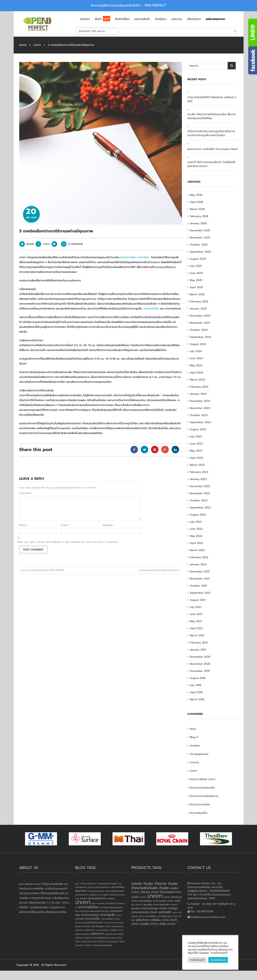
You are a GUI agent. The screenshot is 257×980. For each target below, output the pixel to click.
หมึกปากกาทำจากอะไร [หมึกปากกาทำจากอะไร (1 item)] (114, 934)
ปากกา (37, 45)
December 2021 (200, 572)
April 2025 (197, 287)
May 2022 (196, 536)
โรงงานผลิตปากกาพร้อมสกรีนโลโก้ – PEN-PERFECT (128, 5)
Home (23, 45)
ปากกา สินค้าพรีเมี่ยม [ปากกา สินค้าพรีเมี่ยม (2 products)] (147, 916)
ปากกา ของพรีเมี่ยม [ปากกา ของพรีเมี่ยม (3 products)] (142, 901)
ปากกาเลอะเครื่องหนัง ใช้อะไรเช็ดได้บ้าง (160, 570)
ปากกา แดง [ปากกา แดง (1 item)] (109, 923)
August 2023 (198, 429)
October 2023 (199, 415)
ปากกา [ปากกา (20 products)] (155, 896)
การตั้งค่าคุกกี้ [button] (197, 960)
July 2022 (196, 522)
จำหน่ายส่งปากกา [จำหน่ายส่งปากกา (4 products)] (171, 892)
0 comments (72, 244)
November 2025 (200, 238)
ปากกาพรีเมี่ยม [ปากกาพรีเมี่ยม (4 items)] (88, 907)
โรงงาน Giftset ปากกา (203, 779)
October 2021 (198, 586)
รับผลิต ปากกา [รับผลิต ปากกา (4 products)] (149, 924)
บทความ (194, 762)
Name (24, 525)
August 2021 (198, 600)
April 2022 (197, 543)
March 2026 (197, 209)
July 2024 (196, 351)
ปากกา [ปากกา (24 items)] (83, 902)
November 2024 (200, 323)
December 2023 (200, 401)
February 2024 (199, 387)
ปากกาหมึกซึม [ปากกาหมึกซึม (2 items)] (92, 919)
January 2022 (198, 564)
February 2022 (199, 557)
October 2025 (199, 245)
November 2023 (200, 408)
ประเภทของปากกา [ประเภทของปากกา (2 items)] (97, 898)
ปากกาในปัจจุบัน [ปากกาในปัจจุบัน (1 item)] (97, 926)
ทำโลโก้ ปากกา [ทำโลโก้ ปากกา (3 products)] (139, 897)
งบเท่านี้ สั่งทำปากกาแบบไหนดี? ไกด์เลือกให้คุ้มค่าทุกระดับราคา (211, 164)
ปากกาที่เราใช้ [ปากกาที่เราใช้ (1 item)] (111, 903)
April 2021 (196, 628)
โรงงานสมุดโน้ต (199, 813)
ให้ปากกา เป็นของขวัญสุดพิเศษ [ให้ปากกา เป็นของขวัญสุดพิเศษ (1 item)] (98, 945)
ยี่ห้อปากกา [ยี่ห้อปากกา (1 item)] (90, 930)
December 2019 (200, 671)
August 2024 (198, 344)
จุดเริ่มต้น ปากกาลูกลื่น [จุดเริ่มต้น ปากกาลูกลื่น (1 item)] (99, 895)
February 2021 (199, 643)
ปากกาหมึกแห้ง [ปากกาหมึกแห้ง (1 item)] (107, 919)
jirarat (30, 244)
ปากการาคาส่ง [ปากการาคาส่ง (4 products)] (140, 912)
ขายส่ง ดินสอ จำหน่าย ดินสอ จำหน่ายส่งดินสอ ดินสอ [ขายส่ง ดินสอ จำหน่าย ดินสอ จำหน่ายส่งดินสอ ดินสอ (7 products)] (154, 886)
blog (193, 729)
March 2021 (197, 635)
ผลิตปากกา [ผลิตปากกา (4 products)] (143, 920)
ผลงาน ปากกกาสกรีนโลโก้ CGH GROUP (42, 570)
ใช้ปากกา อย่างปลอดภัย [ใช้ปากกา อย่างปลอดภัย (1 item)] (108, 941)
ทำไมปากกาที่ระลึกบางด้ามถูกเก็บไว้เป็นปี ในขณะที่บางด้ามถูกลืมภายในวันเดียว (211, 133)
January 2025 (198, 309)
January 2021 (198, 650)
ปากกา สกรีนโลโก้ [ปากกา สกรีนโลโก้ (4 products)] (161, 912)
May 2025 (196, 280)
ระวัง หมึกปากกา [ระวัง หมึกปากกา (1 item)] (103, 930)
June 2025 (196, 273)
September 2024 (201, 337)
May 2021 (196, 621)
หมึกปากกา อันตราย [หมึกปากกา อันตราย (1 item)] (84, 938)
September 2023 (200, 422)
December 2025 (200, 230)
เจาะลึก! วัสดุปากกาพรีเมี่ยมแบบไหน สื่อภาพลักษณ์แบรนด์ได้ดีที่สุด (212, 116)
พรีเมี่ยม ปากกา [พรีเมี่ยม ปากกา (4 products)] (160, 920)
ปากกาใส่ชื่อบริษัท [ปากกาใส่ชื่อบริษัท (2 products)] (164, 916)
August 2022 (198, 515)
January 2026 (198, 223)
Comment (25, 493)
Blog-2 (194, 737)
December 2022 (200, 486)
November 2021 (200, 579)
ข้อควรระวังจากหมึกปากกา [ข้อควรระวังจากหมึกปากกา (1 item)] (100, 887)
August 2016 (198, 678)
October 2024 (199, 330)
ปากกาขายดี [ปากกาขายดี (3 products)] (160, 901)
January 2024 (198, 394)
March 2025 (197, 294)
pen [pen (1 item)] (77, 884)
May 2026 (196, 195)
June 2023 (196, 444)
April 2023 (197, 458)
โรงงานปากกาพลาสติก (203, 788)
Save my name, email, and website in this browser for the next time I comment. (68, 542)
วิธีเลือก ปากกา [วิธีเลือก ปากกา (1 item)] (117, 930)
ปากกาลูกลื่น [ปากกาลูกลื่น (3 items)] (108, 915)
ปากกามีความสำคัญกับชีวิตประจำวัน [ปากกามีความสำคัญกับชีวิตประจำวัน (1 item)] (94, 911)
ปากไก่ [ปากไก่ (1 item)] (108, 926)
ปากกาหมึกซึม (151, 309)
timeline (195, 746)
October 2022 (199, 500)
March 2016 (197, 699)
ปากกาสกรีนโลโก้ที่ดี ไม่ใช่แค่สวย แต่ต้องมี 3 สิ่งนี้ (212, 99)
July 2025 (196, 266)
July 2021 (196, 607)
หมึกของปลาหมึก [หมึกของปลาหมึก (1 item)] (83, 934)
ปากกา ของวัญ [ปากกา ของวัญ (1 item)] (98, 903)
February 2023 (199, 472)
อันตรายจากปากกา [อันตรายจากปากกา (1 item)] (90, 941)
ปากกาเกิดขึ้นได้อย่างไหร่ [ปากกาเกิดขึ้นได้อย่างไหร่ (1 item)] (92, 923)
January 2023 (198, 479)
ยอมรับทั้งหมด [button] (218, 960)
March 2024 (197, 380)
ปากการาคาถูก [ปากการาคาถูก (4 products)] (150, 908)
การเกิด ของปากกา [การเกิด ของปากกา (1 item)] (88, 884)
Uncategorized (199, 754)
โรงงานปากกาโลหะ (200, 805)
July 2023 (196, 437)
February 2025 (199, 302)
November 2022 (200, 493)
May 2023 (196, 451)
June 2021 (196, 614)
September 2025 (200, 252)
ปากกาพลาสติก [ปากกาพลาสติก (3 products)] (162, 905)
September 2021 (200, 593)
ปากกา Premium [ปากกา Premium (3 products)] (173, 897)
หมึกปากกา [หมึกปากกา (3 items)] (97, 934)
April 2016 (196, 692)
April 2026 (197, 202)
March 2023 (197, 465)
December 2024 (200, 316)
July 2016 (196, 685)
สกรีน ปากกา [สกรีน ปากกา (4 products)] (167, 924)
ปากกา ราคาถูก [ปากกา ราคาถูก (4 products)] (169, 908)
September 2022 (200, 508)
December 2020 (200, 657)
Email (65, 525)
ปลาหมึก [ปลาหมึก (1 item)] (111, 898)
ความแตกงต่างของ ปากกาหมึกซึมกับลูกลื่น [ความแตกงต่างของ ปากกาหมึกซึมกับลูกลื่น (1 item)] (106, 891)
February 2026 (199, 216)
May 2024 (196, 365)
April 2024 (197, 373)
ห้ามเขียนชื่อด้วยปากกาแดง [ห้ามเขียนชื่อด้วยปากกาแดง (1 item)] (104, 938)
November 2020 (200, 664)
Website (108, 525)
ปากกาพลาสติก (128, 257)
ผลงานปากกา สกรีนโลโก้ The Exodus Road (213, 149)
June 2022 (196, 529)
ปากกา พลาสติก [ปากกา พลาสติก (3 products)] (144, 905)
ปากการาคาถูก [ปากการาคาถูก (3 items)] (90, 915)
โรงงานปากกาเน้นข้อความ (204, 796)
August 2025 (198, 259)
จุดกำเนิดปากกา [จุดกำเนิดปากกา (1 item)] (82, 895)
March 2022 (197, 550)
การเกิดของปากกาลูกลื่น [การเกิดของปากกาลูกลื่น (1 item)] (107, 884)
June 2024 (196, 358)
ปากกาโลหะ (143, 257)
